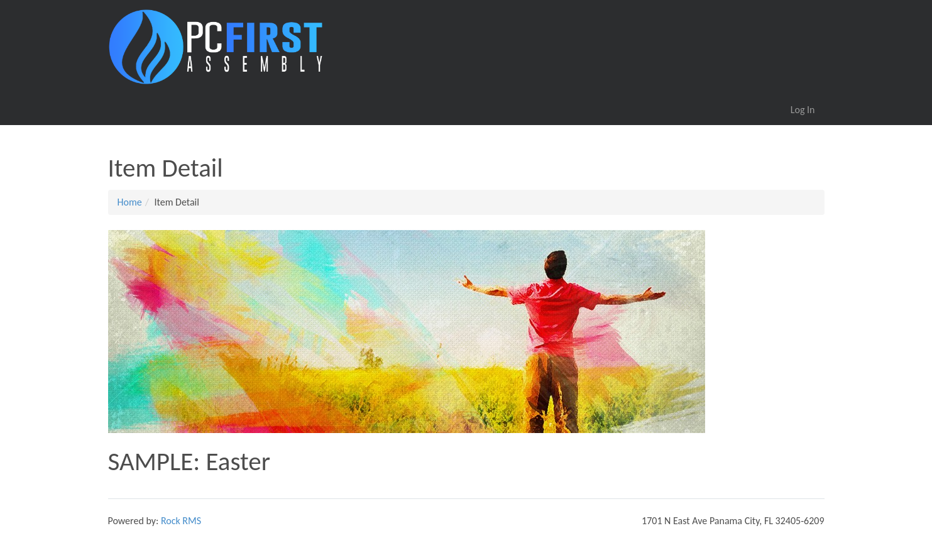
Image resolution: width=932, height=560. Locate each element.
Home (130, 202)
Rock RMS (181, 521)
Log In (803, 110)
